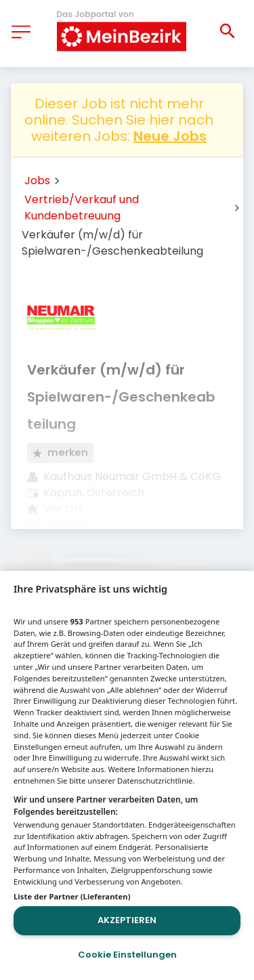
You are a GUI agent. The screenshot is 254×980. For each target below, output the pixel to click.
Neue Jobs (170, 136)
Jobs (37, 180)
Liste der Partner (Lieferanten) (72, 896)
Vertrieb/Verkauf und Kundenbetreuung (82, 208)
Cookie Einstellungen (127, 955)
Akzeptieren (127, 920)
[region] (127, 775)
